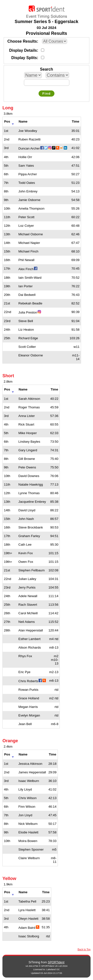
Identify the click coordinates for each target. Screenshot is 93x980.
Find (46, 94)
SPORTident (56, 962)
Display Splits (24, 58)
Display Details (23, 50)
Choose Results (22, 41)
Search (46, 69)
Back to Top (84, 949)
